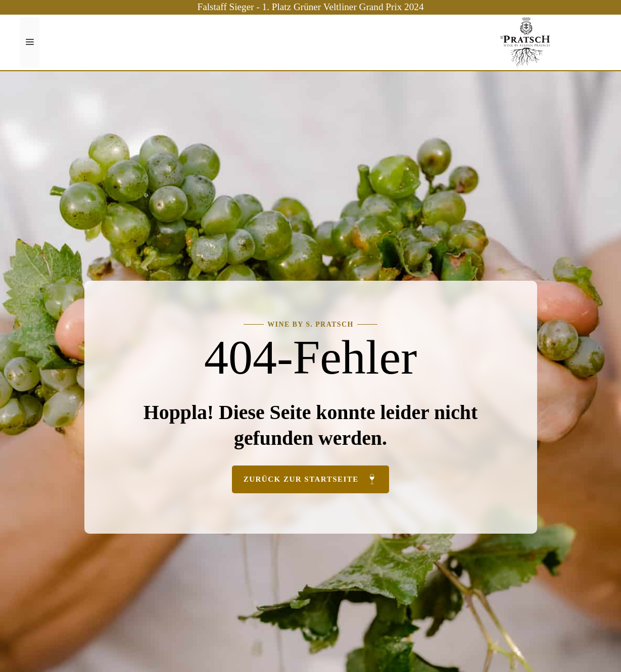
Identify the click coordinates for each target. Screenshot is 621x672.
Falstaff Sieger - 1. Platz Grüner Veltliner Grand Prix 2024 (311, 7)
